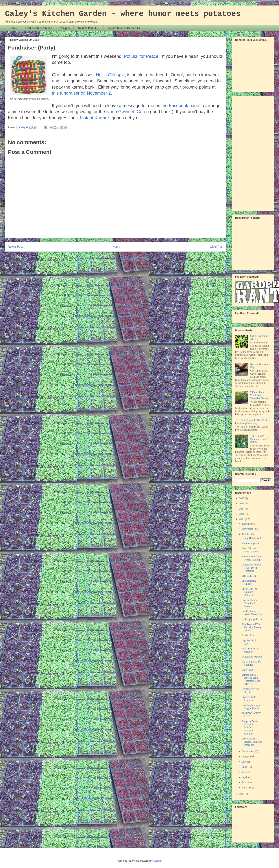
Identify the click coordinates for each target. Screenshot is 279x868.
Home (13, 28)
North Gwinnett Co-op (128, 112)
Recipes (65, 28)
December (248, 524)
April (245, 777)
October (247, 534)
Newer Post (15, 247)
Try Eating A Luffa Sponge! (251, 663)
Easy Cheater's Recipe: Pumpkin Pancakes (252, 742)
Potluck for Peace (141, 56)
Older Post (217, 247)
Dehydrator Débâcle (252, 657)
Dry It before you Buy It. (250, 691)
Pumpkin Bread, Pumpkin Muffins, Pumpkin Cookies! (250, 728)
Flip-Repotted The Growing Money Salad (251, 628)
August (246, 756)
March (246, 782)
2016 (242, 504)
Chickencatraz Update (249, 582)
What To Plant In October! (250, 650)
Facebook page (184, 106)
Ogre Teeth (247, 670)
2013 (242, 519)
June (245, 767)
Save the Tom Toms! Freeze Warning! (252, 558)
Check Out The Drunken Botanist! (249, 592)
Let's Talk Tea (249, 576)
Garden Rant (248, 635)
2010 (242, 794)
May (245, 772)
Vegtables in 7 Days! (249, 642)
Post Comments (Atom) (123, 258)
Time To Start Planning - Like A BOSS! (259, 439)
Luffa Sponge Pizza (252, 619)
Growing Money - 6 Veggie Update (252, 707)
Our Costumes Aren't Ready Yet (252, 613)
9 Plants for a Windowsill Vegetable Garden (259, 395)
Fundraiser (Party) (251, 544)
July (245, 762)
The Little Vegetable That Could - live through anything (253, 422)
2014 (242, 514)
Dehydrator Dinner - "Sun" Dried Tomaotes (252, 568)
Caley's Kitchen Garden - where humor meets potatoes (123, 14)
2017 (242, 498)
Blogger (158, 861)
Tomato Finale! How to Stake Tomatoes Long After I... (251, 679)
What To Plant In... (88, 28)
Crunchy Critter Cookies (250, 699)
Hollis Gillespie (110, 75)
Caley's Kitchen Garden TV (124, 28)
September (248, 751)
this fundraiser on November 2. (82, 93)
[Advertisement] (250, 152)
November (248, 529)
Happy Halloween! (251, 538)
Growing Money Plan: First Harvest (250, 603)
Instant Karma (94, 118)
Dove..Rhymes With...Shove (250, 550)
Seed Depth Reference (38, 28)
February (247, 788)
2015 (242, 509)
